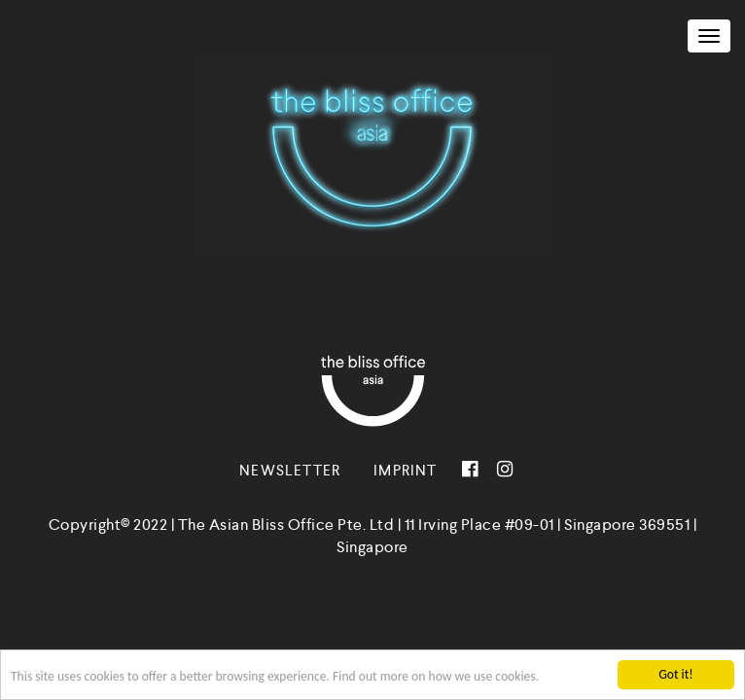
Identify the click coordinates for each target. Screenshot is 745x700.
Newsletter (290, 470)
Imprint (405, 470)
